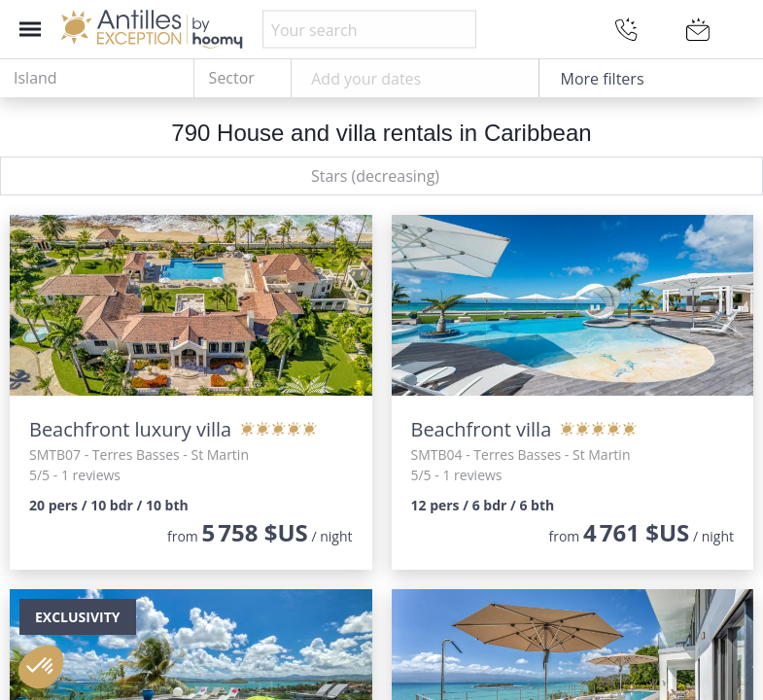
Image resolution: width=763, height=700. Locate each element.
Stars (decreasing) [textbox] (375, 176)
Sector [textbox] (232, 78)
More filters (603, 79)
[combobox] (97, 79)
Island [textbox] (35, 78)
